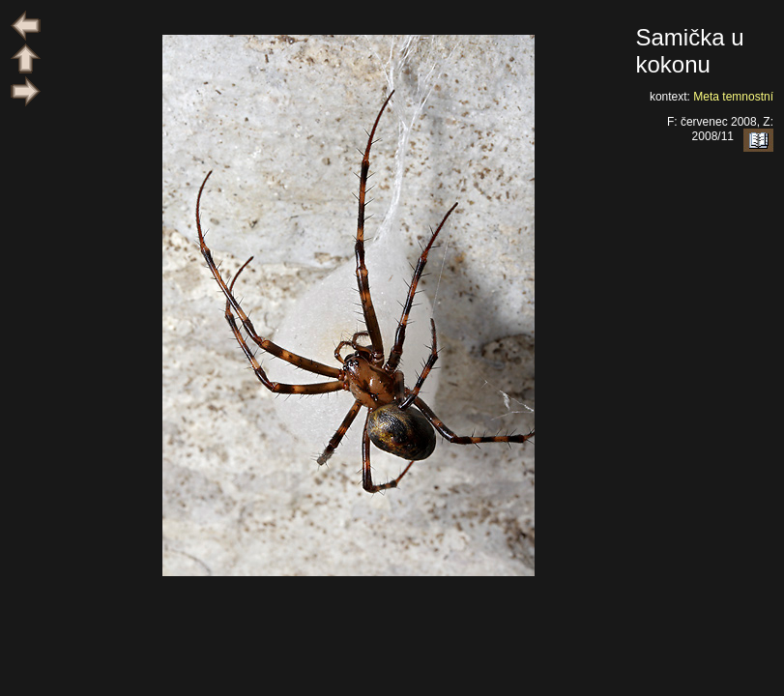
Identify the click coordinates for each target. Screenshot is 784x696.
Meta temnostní (733, 97)
